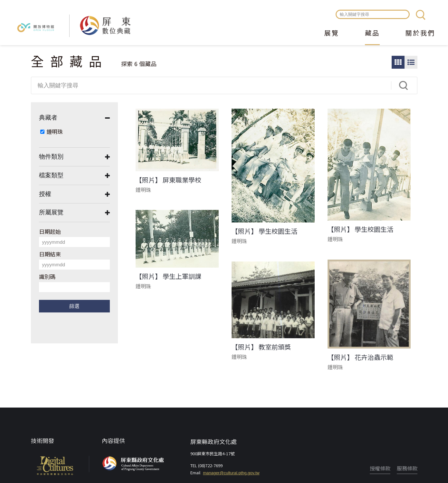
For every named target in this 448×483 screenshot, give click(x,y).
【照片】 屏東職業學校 (168, 180)
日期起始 (50, 231)
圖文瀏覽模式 (411, 62)
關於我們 (420, 34)
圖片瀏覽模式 (398, 62)
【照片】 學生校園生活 (264, 231)
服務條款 (407, 468)
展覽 (332, 34)
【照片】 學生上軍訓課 (168, 276)
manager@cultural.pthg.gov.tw (231, 473)
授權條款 (380, 468)
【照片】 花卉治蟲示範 (360, 357)
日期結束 (50, 254)
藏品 (372, 34)
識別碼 (47, 276)
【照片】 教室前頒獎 (261, 347)
